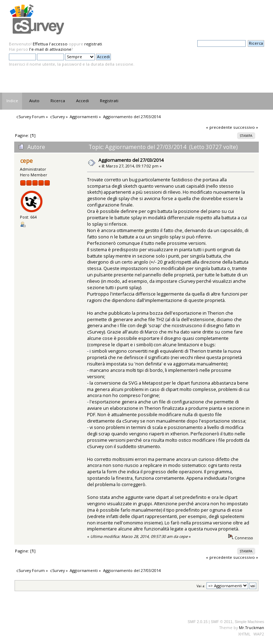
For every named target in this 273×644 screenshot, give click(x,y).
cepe (26, 161)
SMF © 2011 (222, 622)
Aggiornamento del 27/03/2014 (131, 160)
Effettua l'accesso (50, 44)
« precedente (219, 127)
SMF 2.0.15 (198, 622)
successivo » (246, 127)
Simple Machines (249, 622)
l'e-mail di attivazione (50, 49)
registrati (93, 44)
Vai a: (201, 586)
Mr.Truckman (251, 628)
